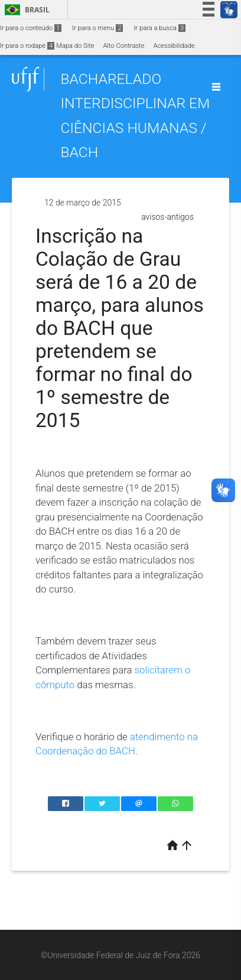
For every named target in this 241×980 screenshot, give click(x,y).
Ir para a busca (159, 28)
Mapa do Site (75, 46)
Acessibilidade (174, 46)
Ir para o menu (97, 28)
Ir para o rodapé (27, 46)
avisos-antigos (167, 217)
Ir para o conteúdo (31, 28)
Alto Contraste (124, 46)
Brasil (25, 10)
